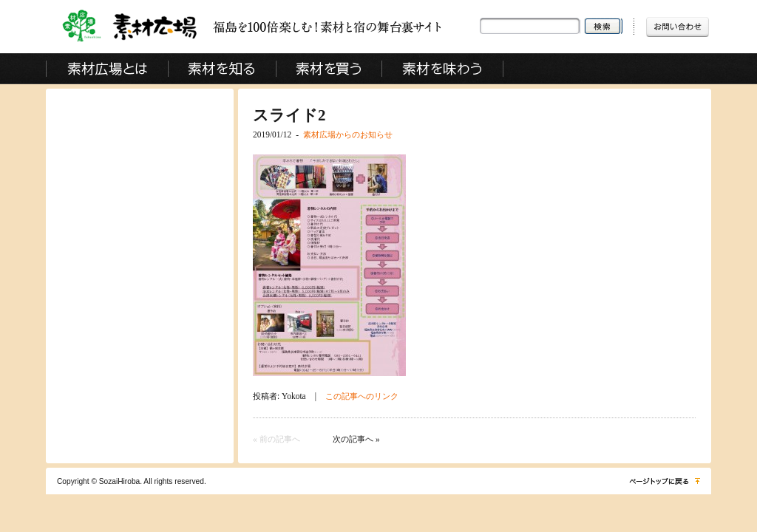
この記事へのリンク (362, 396)
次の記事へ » (356, 439)
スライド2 (289, 115)
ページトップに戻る (663, 481)
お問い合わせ (678, 26)
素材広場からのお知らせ (348, 134)
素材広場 (225, 27)
